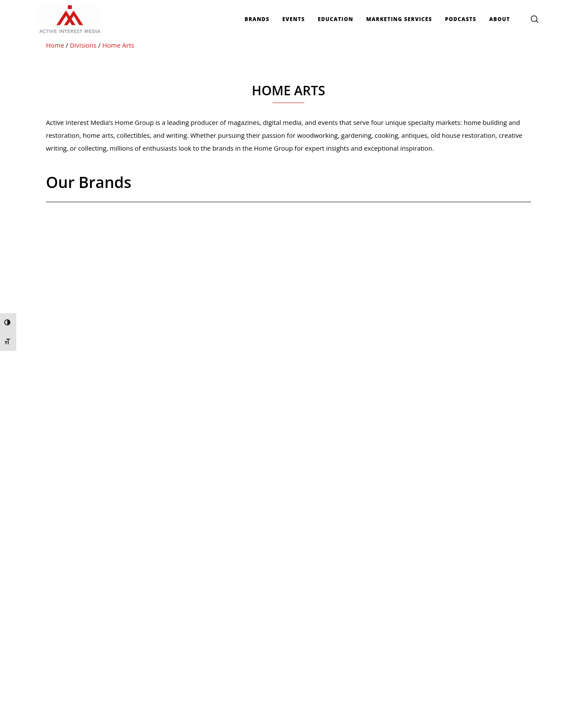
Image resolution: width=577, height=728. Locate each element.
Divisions (83, 45)
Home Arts (118, 45)
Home (55, 45)
